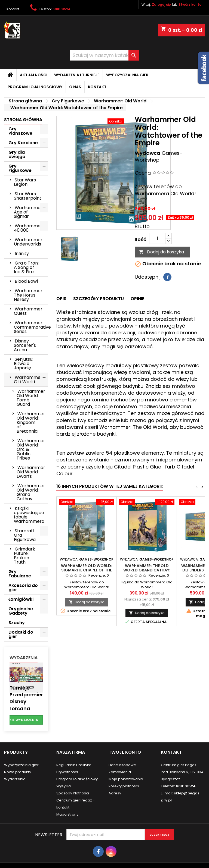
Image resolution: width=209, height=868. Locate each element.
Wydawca (147, 153)
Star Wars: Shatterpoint (28, 196)
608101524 (62, 9)
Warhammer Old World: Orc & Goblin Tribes (31, 449)
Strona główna (23, 120)
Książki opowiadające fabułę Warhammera (29, 515)
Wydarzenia (24, 658)
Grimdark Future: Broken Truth (24, 556)
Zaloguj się (161, 4)
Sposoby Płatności (73, 793)
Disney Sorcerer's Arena (25, 345)
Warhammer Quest (28, 311)
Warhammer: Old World (29, 380)
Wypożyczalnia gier (127, 75)
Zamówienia (120, 772)
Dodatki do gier (21, 634)
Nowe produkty (18, 772)
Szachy (17, 623)
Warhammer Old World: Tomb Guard (31, 398)
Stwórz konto (190, 4)
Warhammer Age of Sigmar (28, 212)
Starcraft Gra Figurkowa (25, 535)
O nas (75, 87)
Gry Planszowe (20, 131)
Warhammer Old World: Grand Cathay (31, 492)
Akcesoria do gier (23, 588)
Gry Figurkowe (20, 168)
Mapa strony (67, 814)
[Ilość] (157, 238)
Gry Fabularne (20, 574)
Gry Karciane (23, 143)
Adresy (115, 793)
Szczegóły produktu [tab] (99, 299)
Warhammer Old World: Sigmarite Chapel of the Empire (87, 570)
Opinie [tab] (137, 299)
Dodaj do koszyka (161, 252)
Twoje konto (125, 752)
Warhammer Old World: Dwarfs (31, 472)
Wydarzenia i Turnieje (77, 75)
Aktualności (34, 75)
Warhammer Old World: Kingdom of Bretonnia (31, 422)
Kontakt (13, 9)
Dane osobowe (122, 765)
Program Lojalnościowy (35, 87)
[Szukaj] (104, 55)
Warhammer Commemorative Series (31, 327)
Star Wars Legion (25, 182)
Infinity (22, 254)
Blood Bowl (26, 281)
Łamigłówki (21, 599)
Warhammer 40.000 (28, 228)
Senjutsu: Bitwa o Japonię (24, 364)
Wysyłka (64, 786)
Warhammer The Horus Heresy (28, 295)
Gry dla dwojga (17, 154)
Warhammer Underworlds (28, 242)
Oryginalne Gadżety (21, 611)
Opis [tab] (61, 299)
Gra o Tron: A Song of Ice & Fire (26, 267)
